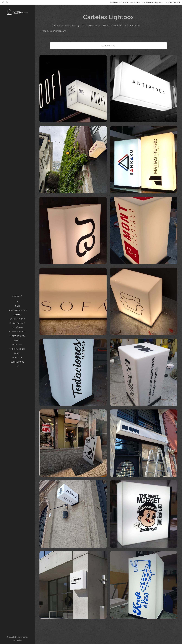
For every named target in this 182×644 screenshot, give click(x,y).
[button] (17, 296)
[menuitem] (17, 306)
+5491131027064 (174, 2)
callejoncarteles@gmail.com (154, 2)
